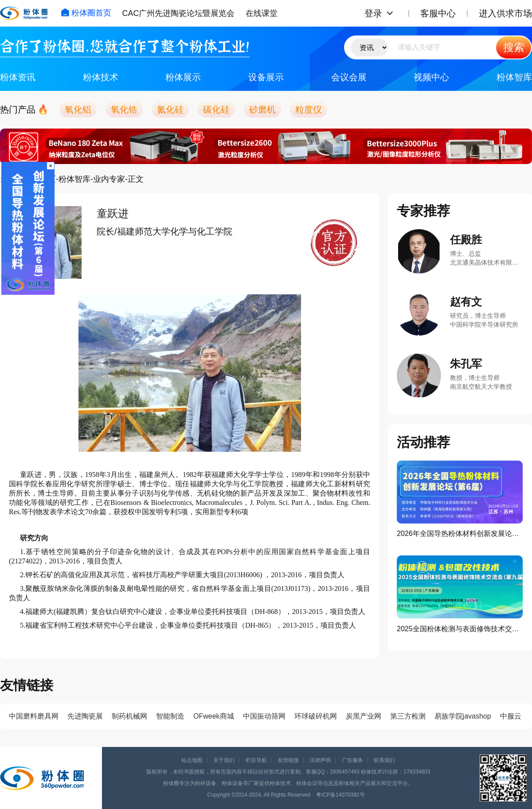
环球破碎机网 (316, 716)
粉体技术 (101, 77)
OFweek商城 (214, 716)
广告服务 (352, 760)
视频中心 (431, 77)
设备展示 (266, 77)
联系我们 (384, 760)
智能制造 (170, 716)
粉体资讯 (18, 77)
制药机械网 (129, 716)
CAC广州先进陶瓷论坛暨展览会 (178, 13)
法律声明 (320, 760)
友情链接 (288, 760)
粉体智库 (514, 77)
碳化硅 (216, 109)
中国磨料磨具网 (34, 716)
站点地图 (192, 760)
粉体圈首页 (86, 13)
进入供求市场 (505, 13)
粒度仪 (309, 109)
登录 (373, 13)
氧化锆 (124, 109)
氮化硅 (170, 109)
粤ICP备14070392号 (340, 795)
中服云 (511, 716)
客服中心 (438, 13)
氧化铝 (78, 109)
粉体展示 (183, 77)
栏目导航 (256, 760)
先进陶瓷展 (85, 716)
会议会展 (349, 77)
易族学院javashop (463, 716)
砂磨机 (262, 109)
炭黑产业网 (364, 716)
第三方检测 (408, 716)
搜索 (514, 47)
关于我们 (224, 760)
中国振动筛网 (264, 716)
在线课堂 (262, 13)
